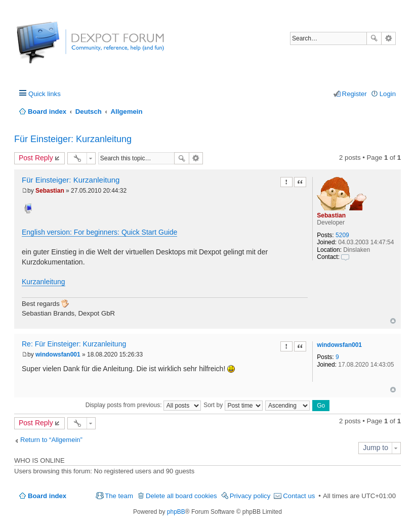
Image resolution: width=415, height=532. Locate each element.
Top (393, 321)
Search (374, 38)
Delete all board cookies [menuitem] (181, 496)
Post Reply (36, 158)
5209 (342, 235)
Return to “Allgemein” (51, 440)
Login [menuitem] (388, 94)
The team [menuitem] (119, 496)
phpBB (176, 512)
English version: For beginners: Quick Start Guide (99, 232)
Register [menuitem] (355, 94)
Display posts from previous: (143, 405)
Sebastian (331, 215)
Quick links (45, 94)
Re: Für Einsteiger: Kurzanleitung (74, 344)
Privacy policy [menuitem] (250, 496)
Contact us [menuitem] (299, 496)
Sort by (233, 405)
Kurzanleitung (44, 282)
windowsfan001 (339, 345)
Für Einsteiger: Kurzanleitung (73, 139)
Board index (47, 496)
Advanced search (388, 38)
